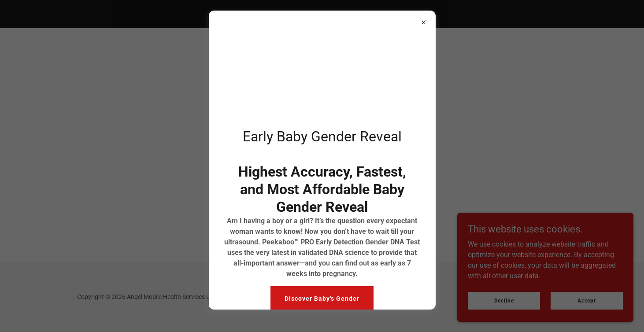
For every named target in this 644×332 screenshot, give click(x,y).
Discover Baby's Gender (322, 299)
